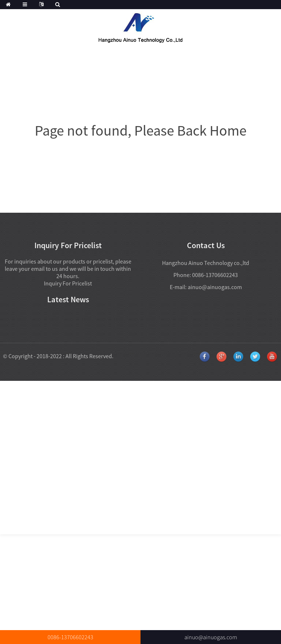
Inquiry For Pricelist (68, 283)
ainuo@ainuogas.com (215, 287)
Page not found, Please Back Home (141, 130)
